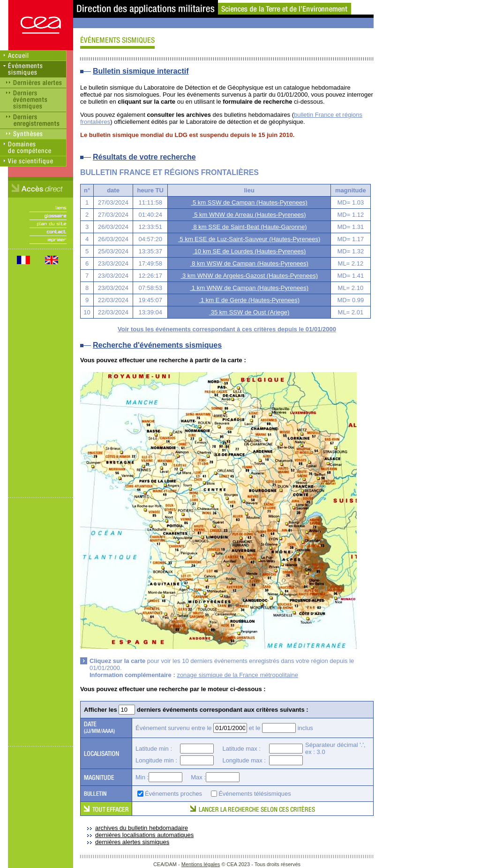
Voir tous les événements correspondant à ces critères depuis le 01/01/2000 (227, 329)
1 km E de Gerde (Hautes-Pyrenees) (249, 300)
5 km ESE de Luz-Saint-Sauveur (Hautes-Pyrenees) (249, 239)
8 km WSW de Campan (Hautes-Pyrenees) (249, 263)
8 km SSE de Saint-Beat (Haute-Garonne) (249, 227)
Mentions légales (201, 864)
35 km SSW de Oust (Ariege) (249, 312)
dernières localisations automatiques (144, 835)
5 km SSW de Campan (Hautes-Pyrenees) (249, 202)
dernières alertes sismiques (132, 842)
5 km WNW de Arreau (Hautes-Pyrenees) (249, 215)
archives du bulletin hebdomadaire (142, 828)
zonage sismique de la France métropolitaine (237, 675)
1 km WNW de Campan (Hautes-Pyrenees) (249, 288)
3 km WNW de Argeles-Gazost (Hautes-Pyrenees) (249, 276)
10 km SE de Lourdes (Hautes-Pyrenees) (249, 251)
